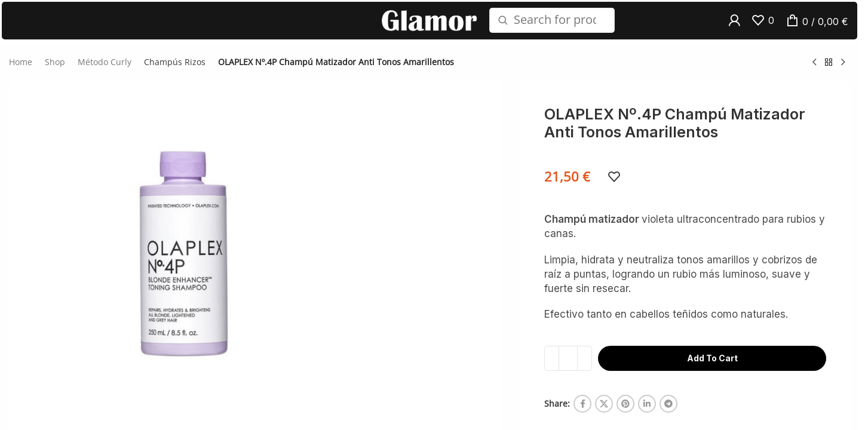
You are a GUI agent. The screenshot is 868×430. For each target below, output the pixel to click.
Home (21, 72)
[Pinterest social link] (625, 414)
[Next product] (843, 72)
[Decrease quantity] (552, 368)
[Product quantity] (568, 368)
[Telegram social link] (668, 414)
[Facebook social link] (582, 414)
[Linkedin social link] (647, 414)
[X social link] (604, 414)
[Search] (552, 26)
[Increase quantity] (585, 368)
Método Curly (105, 72)
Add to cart (712, 368)
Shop (55, 72)
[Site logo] (430, 25)
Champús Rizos (175, 72)
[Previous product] (814, 72)
